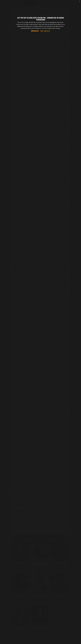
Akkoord (35, 31)
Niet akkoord (45, 31)
